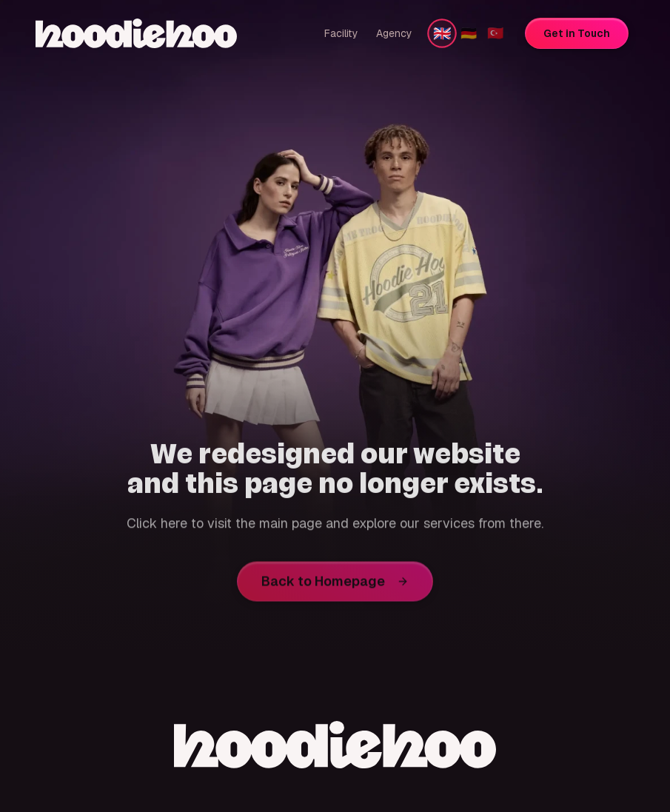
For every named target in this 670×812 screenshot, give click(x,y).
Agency (394, 33)
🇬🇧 (442, 33)
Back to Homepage (335, 584)
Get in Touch (577, 33)
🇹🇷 (495, 33)
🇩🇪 (469, 33)
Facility (341, 33)
